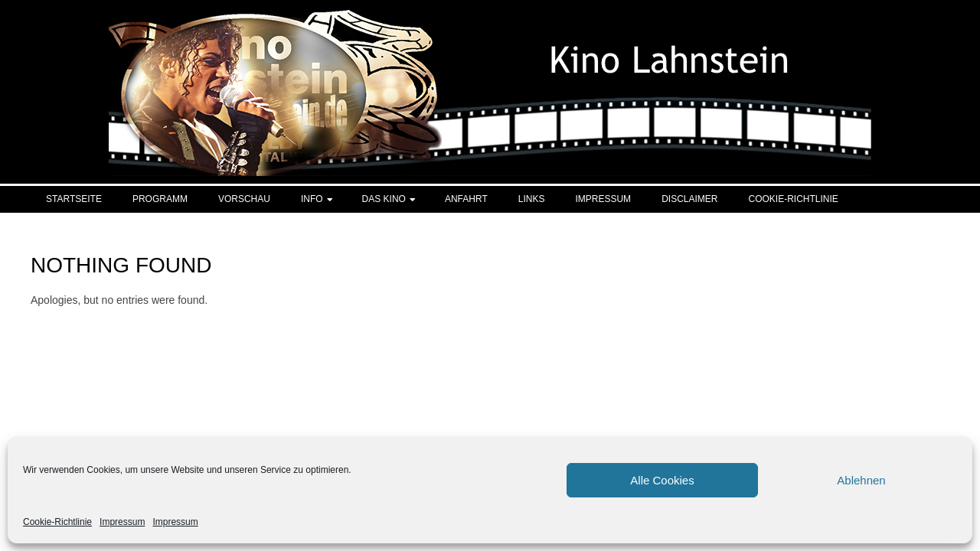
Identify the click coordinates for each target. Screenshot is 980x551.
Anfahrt (466, 199)
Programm (160, 199)
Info (312, 199)
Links (532, 199)
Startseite (74, 199)
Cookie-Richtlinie (57, 522)
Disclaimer (689, 199)
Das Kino (384, 199)
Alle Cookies (662, 480)
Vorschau (244, 199)
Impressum (122, 522)
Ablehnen (861, 480)
